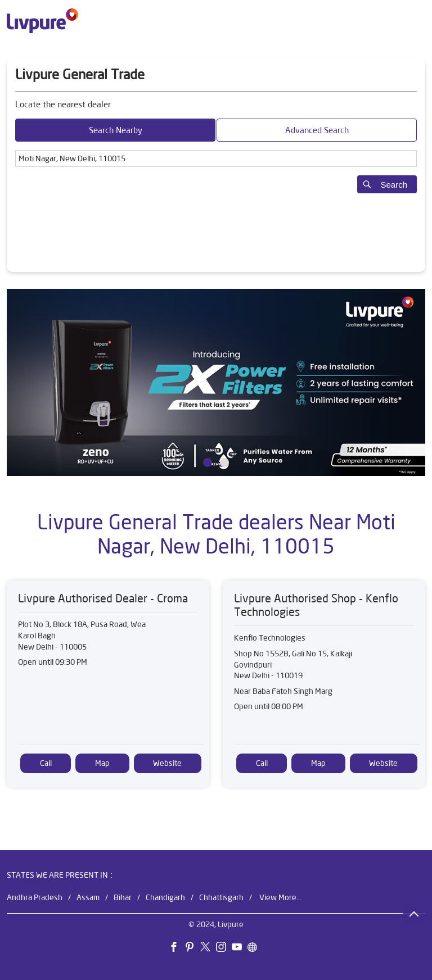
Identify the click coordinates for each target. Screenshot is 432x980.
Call (46, 763)
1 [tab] (208, 462)
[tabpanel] (216, 382)
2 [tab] (224, 462)
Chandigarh (165, 897)
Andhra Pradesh (35, 897)
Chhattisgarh (221, 897)
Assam (88, 897)
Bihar (123, 897)
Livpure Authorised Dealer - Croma (103, 598)
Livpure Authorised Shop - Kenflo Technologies (316, 605)
